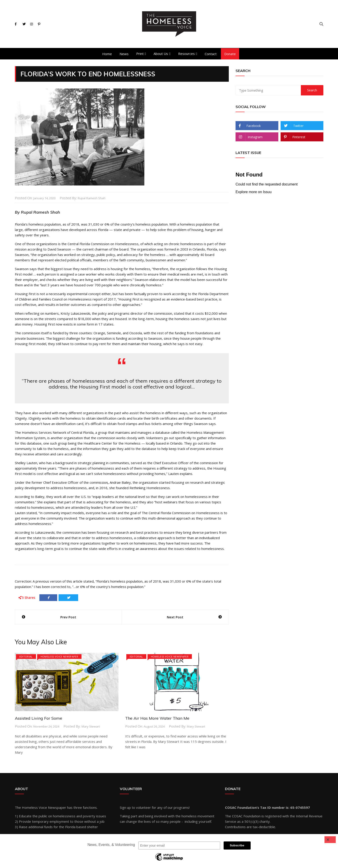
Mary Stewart (91, 726)
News (124, 54)
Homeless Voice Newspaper (59, 656)
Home (107, 54)
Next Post (175, 617)
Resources (186, 54)
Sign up (125, 807)
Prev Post (68, 617)
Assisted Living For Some (39, 718)
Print (140, 54)
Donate (230, 54)
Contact (211, 54)
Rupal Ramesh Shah (92, 198)
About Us (161, 54)
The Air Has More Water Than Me (157, 718)
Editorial (26, 656)
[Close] (330, 840)
